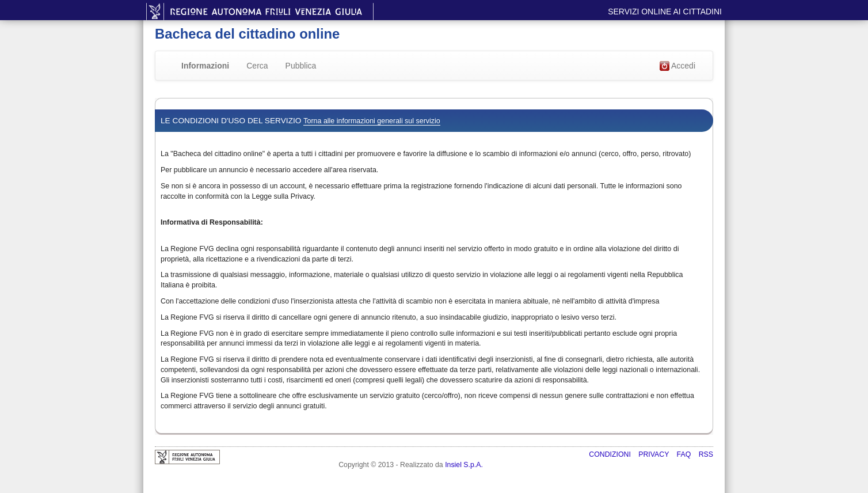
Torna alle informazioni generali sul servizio (372, 121)
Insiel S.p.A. (464, 465)
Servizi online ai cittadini (665, 12)
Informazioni (205, 66)
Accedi (677, 66)
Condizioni (611, 454)
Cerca (257, 66)
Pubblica (301, 66)
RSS (706, 454)
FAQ (685, 454)
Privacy (654, 454)
